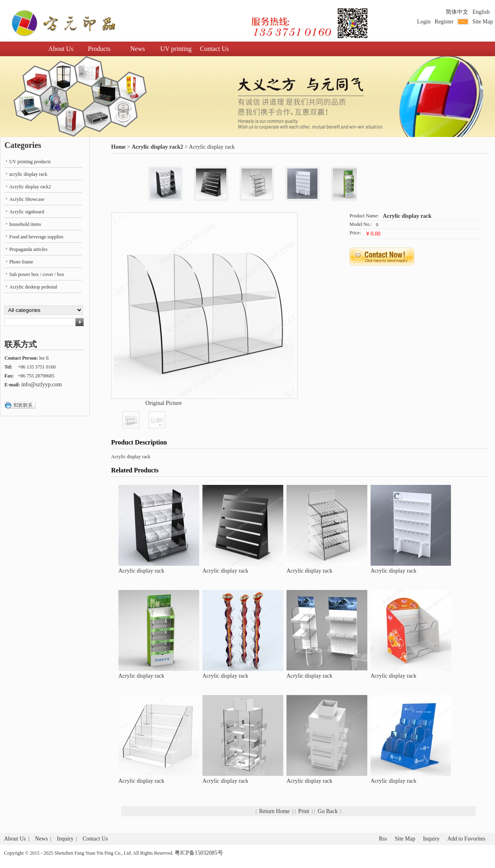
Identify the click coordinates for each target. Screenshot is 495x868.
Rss (383, 839)
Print (304, 811)
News (137, 49)
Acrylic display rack (407, 216)
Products (99, 49)
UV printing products (30, 162)
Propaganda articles (28, 249)
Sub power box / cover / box (37, 274)
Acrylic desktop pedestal (33, 287)
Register (444, 22)
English (481, 12)
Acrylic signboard (27, 212)
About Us (61, 49)
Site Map (483, 22)
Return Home (274, 811)
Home (118, 147)
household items (25, 224)
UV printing (176, 49)
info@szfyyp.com (42, 384)
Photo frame (21, 262)
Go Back (328, 811)
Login (424, 22)
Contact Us (215, 49)
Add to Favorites (466, 839)
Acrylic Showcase (27, 199)
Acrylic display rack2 (158, 147)
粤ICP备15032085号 (199, 853)
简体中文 (457, 12)
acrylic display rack (28, 174)
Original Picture (164, 403)
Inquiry (65, 839)
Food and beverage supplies (36, 237)
